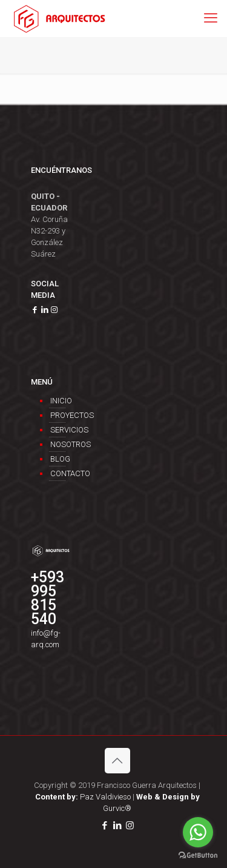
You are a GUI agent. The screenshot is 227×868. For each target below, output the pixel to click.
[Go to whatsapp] (198, 832)
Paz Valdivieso (83, 797)
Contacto (58, 473)
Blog (58, 459)
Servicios (58, 430)
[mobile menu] (211, 18)
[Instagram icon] (130, 826)
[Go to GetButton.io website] (198, 856)
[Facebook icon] (104, 826)
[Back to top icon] (117, 761)
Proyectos (58, 415)
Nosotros (58, 444)
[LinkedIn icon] (117, 826)
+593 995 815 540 (48, 598)
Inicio (58, 401)
